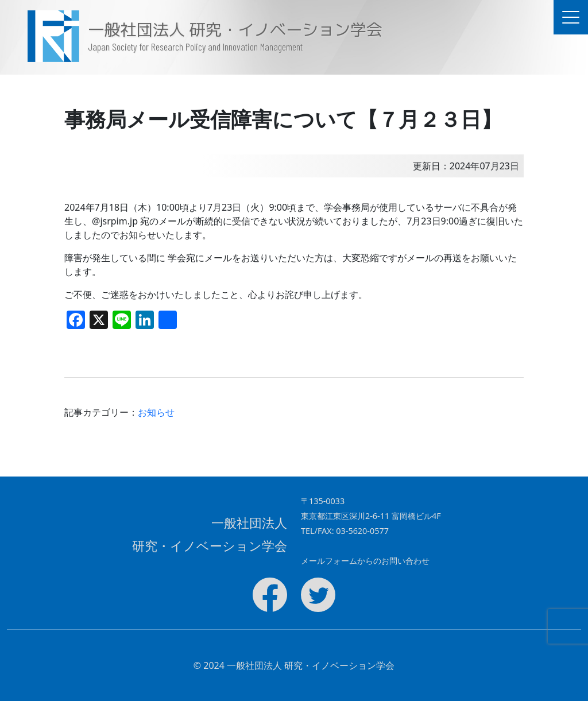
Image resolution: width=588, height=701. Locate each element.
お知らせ (156, 412)
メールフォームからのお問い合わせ (365, 561)
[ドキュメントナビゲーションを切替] (571, 17)
